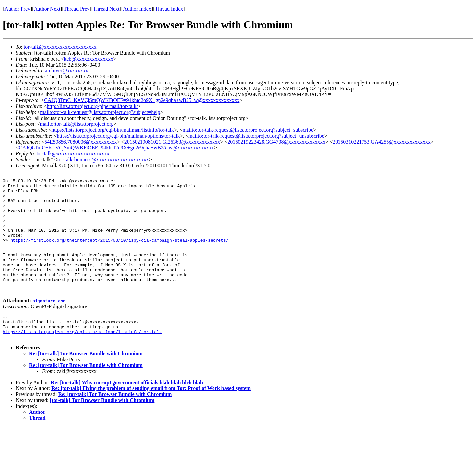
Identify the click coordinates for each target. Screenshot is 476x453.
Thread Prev (77, 9)
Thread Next (106, 9)
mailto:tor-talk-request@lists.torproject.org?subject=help (100, 112)
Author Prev (17, 9)
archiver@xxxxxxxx (67, 71)
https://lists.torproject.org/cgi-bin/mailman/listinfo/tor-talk (113, 130)
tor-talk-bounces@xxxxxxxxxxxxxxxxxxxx (103, 160)
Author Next (47, 9)
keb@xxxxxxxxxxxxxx (88, 59)
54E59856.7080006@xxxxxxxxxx (81, 142)
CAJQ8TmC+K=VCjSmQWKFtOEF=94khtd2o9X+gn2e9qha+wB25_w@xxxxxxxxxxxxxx (142, 100)
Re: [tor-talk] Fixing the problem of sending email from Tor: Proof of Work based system (151, 415)
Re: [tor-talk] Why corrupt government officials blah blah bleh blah (127, 409)
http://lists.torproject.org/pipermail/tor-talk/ (92, 106)
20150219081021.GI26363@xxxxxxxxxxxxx (172, 142)
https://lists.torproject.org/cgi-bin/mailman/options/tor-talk (118, 136)
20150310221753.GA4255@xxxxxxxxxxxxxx (382, 142)
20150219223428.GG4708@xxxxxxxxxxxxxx (276, 142)
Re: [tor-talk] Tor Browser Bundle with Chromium (86, 380)
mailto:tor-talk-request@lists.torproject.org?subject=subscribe (248, 130)
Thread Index (169, 9)
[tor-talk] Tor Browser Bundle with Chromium (102, 427)
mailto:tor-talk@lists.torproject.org (77, 124)
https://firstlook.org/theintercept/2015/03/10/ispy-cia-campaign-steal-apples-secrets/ (119, 253)
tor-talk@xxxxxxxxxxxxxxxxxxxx (60, 47)
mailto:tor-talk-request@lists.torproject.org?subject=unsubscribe (256, 136)
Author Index (137, 9)
